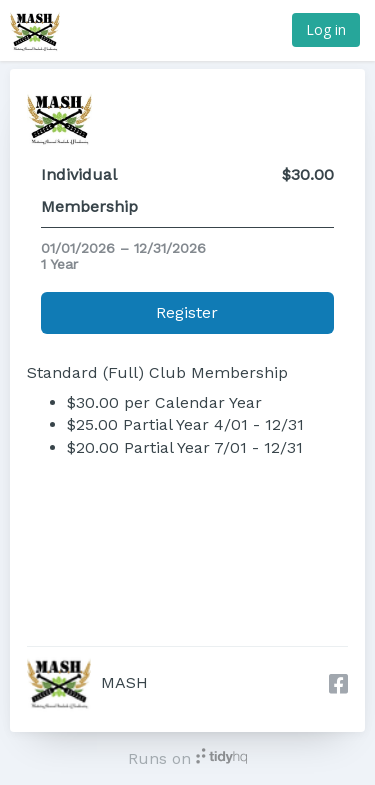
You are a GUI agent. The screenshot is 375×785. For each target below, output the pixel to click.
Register (187, 312)
